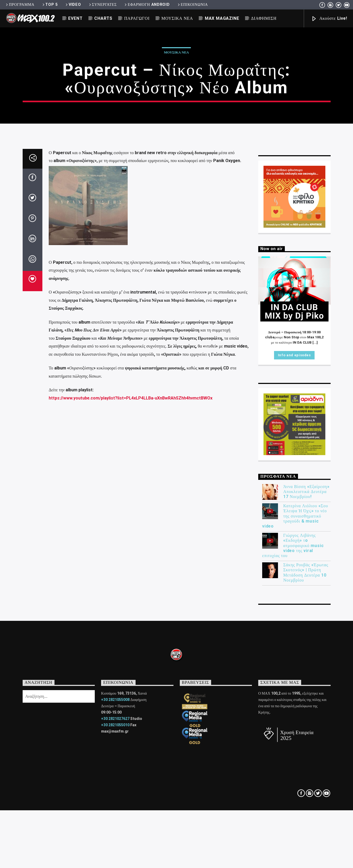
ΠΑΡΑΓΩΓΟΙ (137, 18)
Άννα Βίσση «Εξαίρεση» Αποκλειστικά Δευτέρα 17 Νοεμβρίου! (306, 669)
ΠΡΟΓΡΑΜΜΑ (20, 5)
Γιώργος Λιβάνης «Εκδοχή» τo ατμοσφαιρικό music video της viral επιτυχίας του (293, 723)
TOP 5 (50, 5)
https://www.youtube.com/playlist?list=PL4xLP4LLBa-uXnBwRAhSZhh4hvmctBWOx (131, 575)
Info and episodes (294, 532)
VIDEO (73, 5)
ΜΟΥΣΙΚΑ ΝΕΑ (177, 18)
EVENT (75, 18)
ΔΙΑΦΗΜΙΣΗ (264, 18)
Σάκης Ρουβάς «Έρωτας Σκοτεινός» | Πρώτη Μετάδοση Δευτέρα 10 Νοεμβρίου (306, 750)
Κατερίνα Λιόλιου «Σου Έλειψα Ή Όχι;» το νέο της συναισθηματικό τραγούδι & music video (295, 693)
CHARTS (103, 18)
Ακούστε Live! (329, 19)
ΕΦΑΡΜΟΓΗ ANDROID (147, 5)
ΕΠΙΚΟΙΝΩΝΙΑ (192, 5)
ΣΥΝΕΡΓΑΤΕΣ (103, 5)
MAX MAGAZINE (222, 18)
